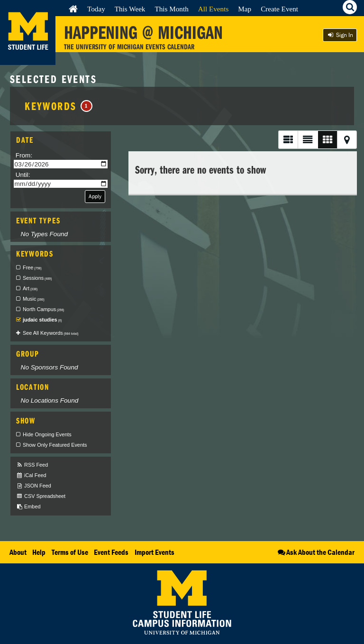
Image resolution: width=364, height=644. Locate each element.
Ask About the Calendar (315, 552)
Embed (28, 507)
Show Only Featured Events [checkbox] (55, 445)
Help (39, 552)
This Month (171, 9)
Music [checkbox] (34, 299)
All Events (214, 9)
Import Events (155, 552)
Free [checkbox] (32, 267)
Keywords (59, 106)
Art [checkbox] (30, 288)
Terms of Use (70, 552)
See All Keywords (50, 333)
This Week (130, 9)
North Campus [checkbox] (43, 309)
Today (96, 9)
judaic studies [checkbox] (42, 320)
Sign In (340, 35)
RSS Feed (32, 465)
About (18, 552)
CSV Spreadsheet (41, 496)
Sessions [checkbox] (37, 278)
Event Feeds (111, 552)
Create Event (279, 9)
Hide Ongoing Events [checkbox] (47, 434)
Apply (95, 196)
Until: (23, 175)
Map (245, 9)
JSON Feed (34, 486)
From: (24, 155)
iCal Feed (31, 475)
